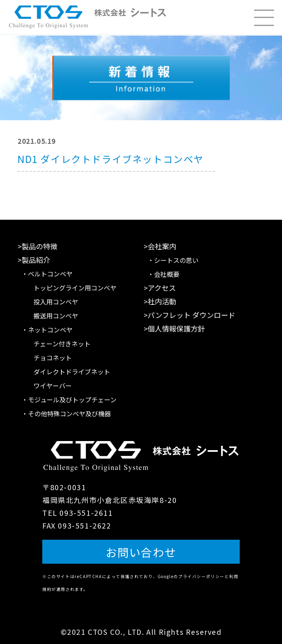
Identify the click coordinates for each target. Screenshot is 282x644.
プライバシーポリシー (201, 576)
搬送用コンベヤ (56, 316)
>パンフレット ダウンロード (189, 315)
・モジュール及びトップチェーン (69, 400)
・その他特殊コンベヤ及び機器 (66, 413)
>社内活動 (160, 301)
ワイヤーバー (53, 386)
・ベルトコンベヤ (47, 274)
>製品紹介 (34, 260)
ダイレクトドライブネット (72, 372)
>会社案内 (160, 246)
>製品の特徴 (37, 246)
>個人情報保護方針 (174, 328)
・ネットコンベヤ (47, 330)
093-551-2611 (86, 513)
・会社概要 (164, 274)
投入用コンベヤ (56, 302)
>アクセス (160, 288)
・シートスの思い (173, 260)
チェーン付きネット (62, 344)
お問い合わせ (141, 552)
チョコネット (53, 358)
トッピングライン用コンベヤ (75, 288)
